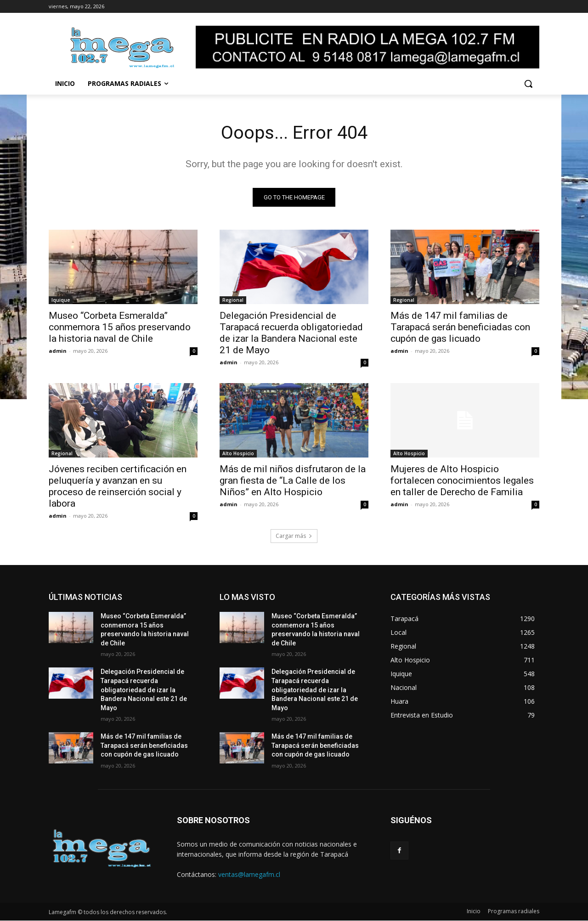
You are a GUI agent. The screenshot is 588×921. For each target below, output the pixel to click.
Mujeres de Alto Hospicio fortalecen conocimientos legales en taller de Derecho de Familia (462, 481)
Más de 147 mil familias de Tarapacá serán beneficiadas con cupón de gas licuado (460, 328)
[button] (528, 84)
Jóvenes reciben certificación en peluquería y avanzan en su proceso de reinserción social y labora (118, 487)
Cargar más (294, 536)
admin (58, 351)
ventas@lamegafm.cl (249, 874)
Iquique (61, 300)
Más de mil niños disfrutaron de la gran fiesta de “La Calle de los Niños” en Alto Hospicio (293, 481)
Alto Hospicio (238, 454)
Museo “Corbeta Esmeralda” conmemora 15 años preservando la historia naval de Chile (120, 328)
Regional (233, 300)
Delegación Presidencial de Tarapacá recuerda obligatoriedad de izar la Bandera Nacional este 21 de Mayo (291, 333)
